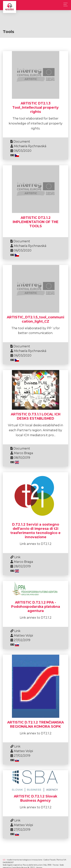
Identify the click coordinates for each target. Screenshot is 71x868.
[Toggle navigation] (64, 4)
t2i (4, 860)
